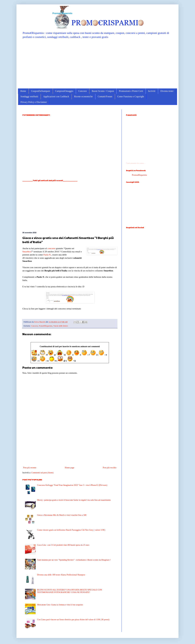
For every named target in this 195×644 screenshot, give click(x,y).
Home (23, 91)
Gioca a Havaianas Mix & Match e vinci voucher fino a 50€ (62, 515)
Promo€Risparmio (45, 326)
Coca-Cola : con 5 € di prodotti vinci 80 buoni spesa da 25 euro (63, 545)
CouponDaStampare (41, 91)
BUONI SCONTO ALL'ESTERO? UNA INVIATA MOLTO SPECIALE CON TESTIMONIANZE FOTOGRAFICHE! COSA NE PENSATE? (69, 591)
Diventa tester (167, 91)
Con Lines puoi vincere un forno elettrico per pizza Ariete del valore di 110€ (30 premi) (73, 620)
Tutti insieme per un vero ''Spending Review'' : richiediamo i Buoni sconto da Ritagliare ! (74, 560)
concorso (52, 248)
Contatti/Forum (105, 96)
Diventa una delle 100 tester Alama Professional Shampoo (61, 575)
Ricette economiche (83, 96)
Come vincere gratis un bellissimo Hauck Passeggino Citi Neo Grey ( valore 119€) (71, 530)
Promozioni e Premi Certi (131, 91)
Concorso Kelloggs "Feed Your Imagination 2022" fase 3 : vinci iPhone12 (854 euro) (72, 485)
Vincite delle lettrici (61, 326)
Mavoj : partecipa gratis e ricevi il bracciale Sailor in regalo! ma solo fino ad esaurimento (74, 500)
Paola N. (47, 255)
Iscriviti (152, 91)
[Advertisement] (97, 63)
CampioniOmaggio (64, 91)
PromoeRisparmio (139, 175)
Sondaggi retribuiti (29, 96)
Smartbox (27, 252)
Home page (69, 468)
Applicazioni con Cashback (56, 96)
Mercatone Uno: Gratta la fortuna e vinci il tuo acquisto (60, 605)
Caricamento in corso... (136, 163)
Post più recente (30, 468)
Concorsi (83, 91)
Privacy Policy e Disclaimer (34, 102)
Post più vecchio (110, 468)
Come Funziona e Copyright (131, 96)
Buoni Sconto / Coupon (103, 91)
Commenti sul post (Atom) (42, 473)
